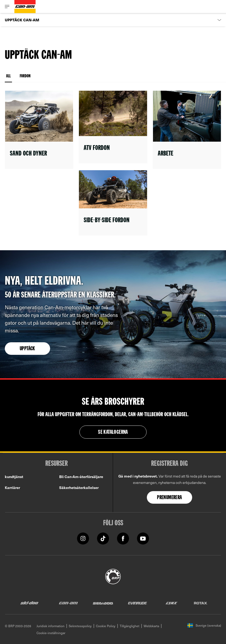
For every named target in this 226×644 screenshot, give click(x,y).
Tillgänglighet (130, 626)
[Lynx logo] (172, 603)
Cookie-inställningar (51, 633)
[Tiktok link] (103, 538)
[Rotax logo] (201, 603)
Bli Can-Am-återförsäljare (81, 477)
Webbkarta (151, 626)
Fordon (25, 76)
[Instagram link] (83, 538)
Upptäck (27, 349)
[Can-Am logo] (25, 7)
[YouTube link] (143, 538)
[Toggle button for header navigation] (7, 7)
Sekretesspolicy (80, 626)
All (8, 78)
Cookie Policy (106, 626)
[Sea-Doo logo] (103, 603)
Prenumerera (169, 498)
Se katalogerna (113, 432)
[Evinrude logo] (138, 603)
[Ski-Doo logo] (29, 603)
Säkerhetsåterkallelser (79, 488)
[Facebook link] (123, 538)
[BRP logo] (113, 576)
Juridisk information (51, 626)
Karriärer (12, 488)
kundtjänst (14, 477)
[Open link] (39, 130)
